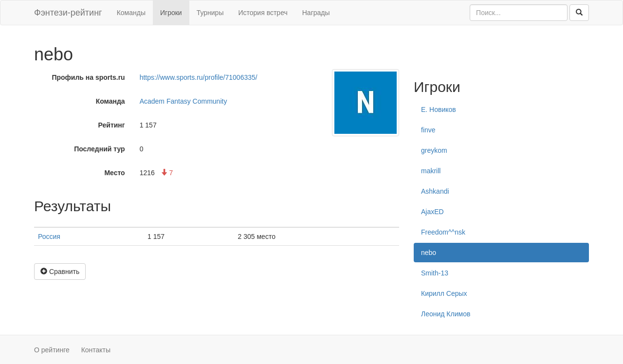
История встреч (263, 13)
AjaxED (432, 212)
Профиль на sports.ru (88, 77)
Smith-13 (435, 273)
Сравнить (60, 272)
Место (114, 173)
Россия (49, 237)
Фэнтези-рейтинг (68, 13)
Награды (316, 13)
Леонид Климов (446, 314)
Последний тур (100, 149)
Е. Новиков (439, 109)
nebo (429, 253)
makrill (431, 171)
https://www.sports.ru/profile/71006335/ (199, 77)
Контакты (96, 350)
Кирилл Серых (444, 293)
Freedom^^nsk (443, 232)
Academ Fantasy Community (183, 101)
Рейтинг (112, 125)
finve (428, 130)
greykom (434, 150)
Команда (110, 101)
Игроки (171, 13)
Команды (131, 13)
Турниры (210, 13)
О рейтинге (52, 350)
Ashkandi (435, 191)
